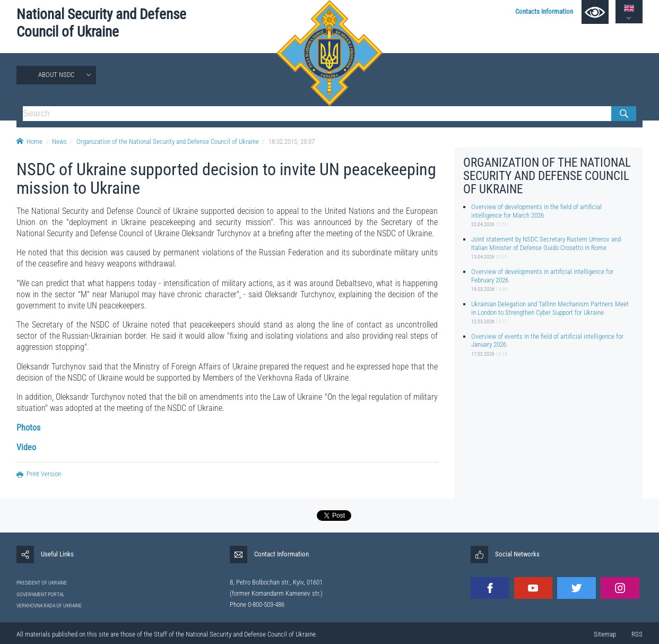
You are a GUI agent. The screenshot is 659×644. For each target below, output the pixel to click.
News (59, 141)
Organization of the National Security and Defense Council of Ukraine (168, 141)
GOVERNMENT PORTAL (41, 594)
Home (29, 141)
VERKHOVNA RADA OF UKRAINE (49, 606)
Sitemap (605, 634)
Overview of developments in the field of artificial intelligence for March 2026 (536, 211)
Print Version (39, 474)
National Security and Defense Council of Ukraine (101, 23)
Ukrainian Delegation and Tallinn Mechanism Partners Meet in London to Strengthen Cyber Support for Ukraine (550, 308)
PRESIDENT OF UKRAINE (42, 583)
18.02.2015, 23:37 (292, 141)
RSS (637, 634)
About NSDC (56, 75)
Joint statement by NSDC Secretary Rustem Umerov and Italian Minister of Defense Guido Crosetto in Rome (546, 243)
